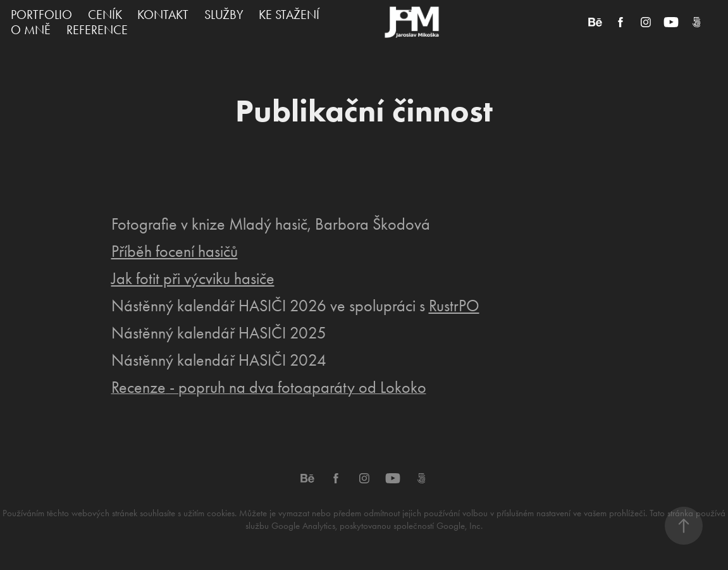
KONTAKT (163, 15)
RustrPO (454, 306)
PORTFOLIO (41, 15)
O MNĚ (31, 30)
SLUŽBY (224, 15)
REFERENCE (97, 30)
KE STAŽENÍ (289, 15)
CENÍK (105, 15)
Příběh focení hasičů (175, 251)
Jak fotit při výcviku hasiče (193, 279)
